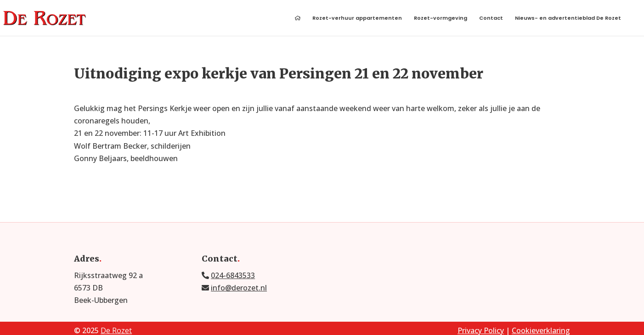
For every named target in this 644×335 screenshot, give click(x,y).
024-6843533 (233, 275)
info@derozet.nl (239, 288)
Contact (491, 19)
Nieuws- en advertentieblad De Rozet (568, 19)
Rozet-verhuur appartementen (357, 19)
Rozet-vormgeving (441, 19)
